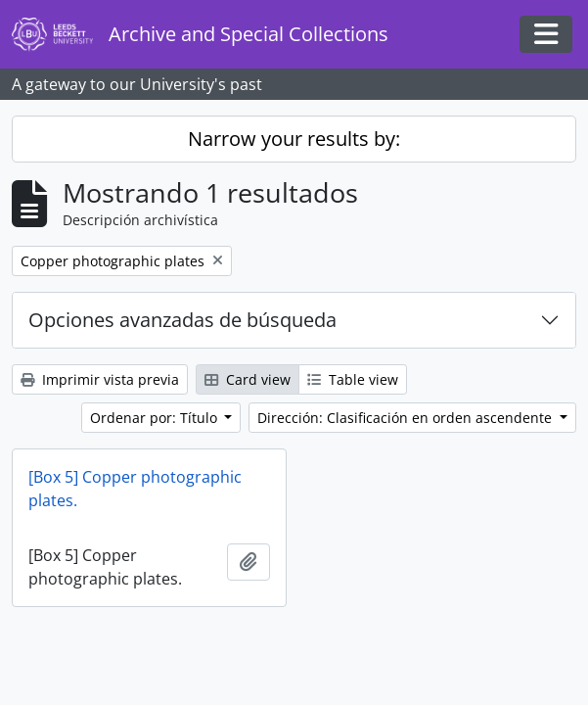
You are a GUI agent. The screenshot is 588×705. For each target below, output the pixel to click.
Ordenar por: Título (156, 418)
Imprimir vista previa (100, 379)
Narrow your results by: (294, 139)
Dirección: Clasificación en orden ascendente (407, 418)
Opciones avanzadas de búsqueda (182, 320)
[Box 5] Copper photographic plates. (135, 489)
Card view (248, 379)
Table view (353, 379)
